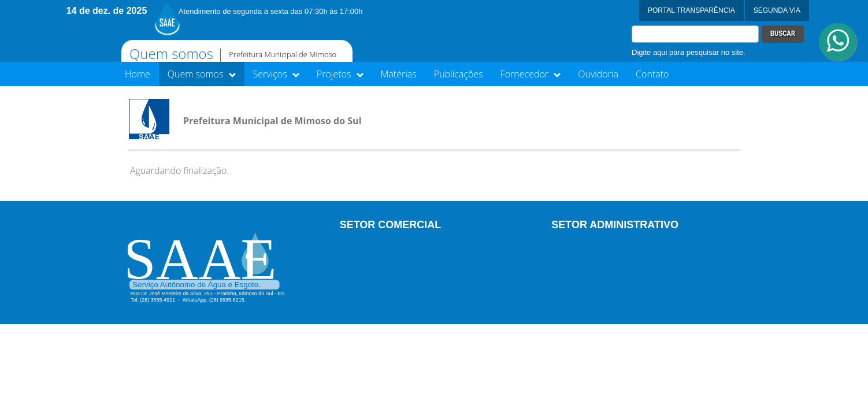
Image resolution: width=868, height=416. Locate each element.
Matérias (399, 74)
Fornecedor (531, 74)
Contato (652, 74)
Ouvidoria (598, 74)
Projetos (340, 74)
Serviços (276, 74)
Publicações (459, 74)
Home (138, 74)
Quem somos (202, 74)
